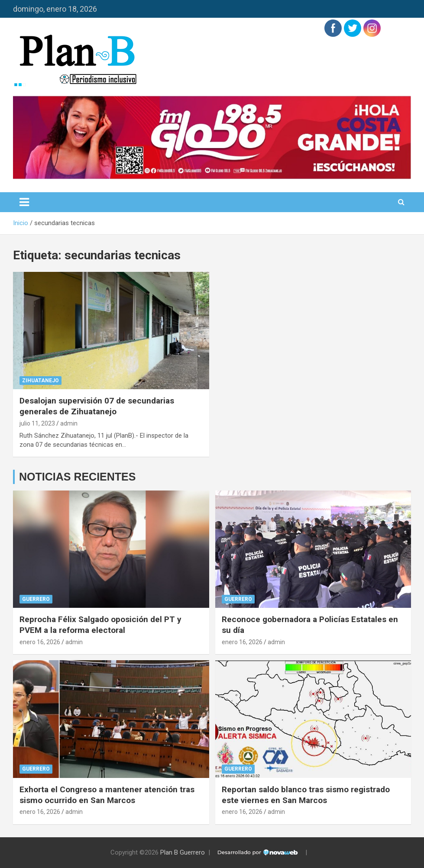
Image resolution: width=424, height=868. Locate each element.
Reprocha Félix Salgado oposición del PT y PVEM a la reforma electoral (100, 625)
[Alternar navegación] (24, 202)
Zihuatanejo (40, 381)
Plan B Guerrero (183, 852)
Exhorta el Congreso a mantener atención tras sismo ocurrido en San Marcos (107, 795)
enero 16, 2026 (40, 642)
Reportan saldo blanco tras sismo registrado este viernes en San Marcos (306, 795)
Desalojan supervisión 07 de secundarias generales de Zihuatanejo (97, 406)
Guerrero (36, 599)
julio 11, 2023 (37, 423)
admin (69, 423)
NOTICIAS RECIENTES (77, 477)
